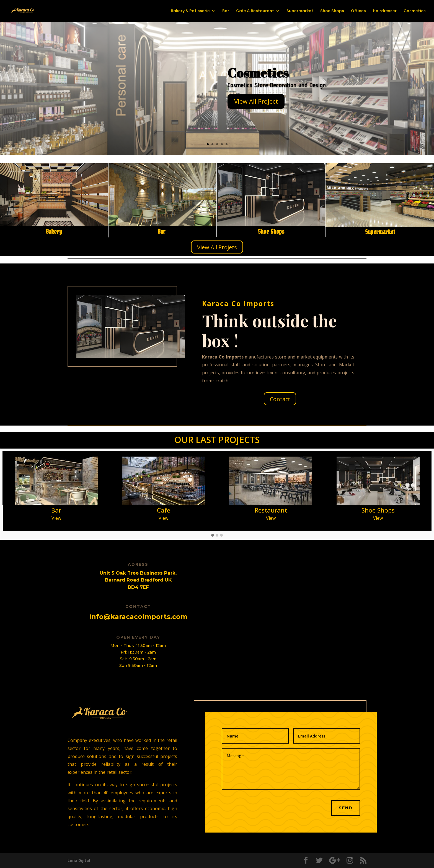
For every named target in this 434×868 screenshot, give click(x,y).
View (56, 518)
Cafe (164, 510)
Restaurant (271, 510)
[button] (213, 536)
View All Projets (217, 247)
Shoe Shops (332, 11)
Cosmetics (415, 11)
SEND (346, 808)
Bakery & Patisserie (190, 11)
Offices (358, 11)
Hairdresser (385, 11)
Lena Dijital (79, 860)
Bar (226, 11)
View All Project (256, 101)
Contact (280, 399)
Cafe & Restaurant (255, 11)
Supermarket (300, 11)
